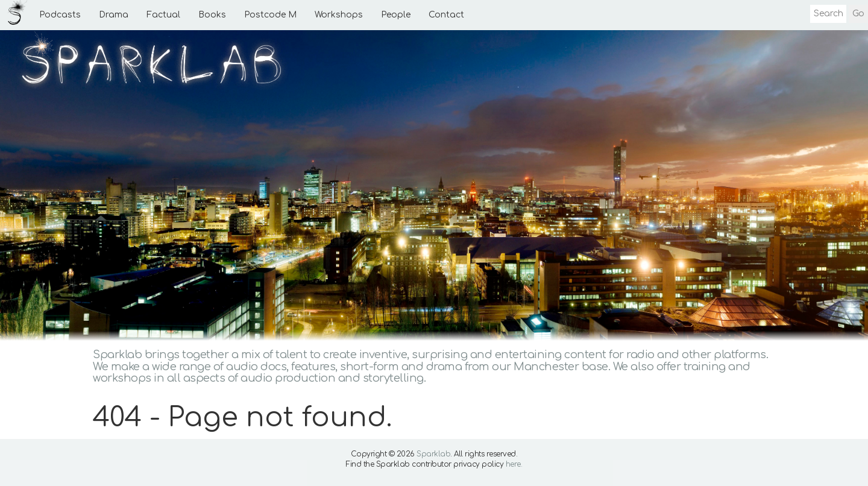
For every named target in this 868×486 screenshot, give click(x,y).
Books (212, 15)
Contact (446, 15)
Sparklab (433, 454)
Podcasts (60, 15)
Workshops (339, 15)
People (396, 15)
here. (514, 464)
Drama (114, 15)
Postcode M (270, 15)
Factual (163, 15)
